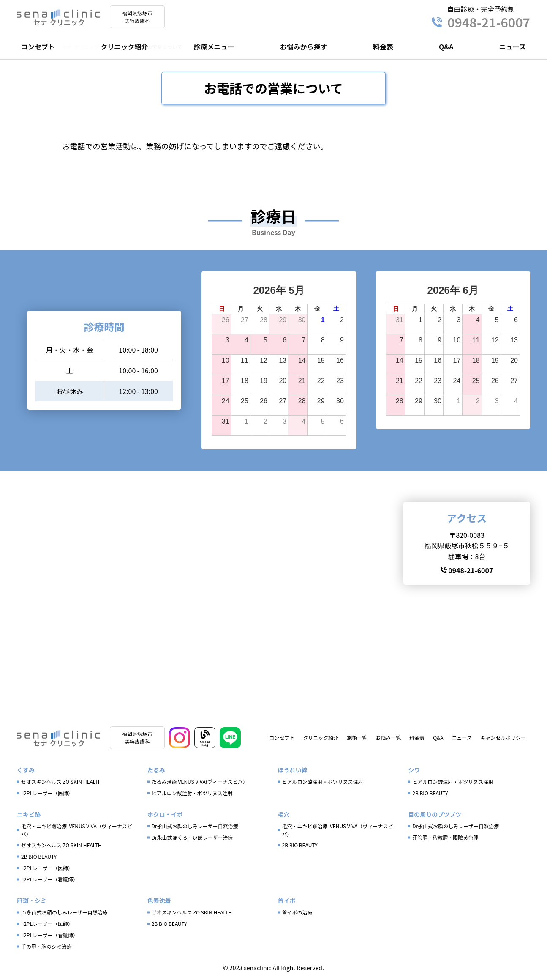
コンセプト (38, 47)
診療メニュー (214, 47)
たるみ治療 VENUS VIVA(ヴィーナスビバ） (200, 785)
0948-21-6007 (481, 22)
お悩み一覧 (388, 739)
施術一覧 (357, 739)
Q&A (446, 47)
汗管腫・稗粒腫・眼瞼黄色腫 (445, 841)
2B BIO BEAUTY (430, 796)
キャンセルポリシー (503, 739)
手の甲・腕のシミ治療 (46, 950)
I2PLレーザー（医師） (47, 796)
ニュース (513, 47)
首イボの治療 (297, 916)
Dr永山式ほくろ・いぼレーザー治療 (192, 841)
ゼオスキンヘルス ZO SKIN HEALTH (61, 785)
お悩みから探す (304, 47)
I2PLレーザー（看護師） (50, 883)
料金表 (383, 47)
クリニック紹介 (124, 47)
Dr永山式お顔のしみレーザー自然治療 (195, 829)
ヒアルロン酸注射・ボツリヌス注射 (192, 796)
